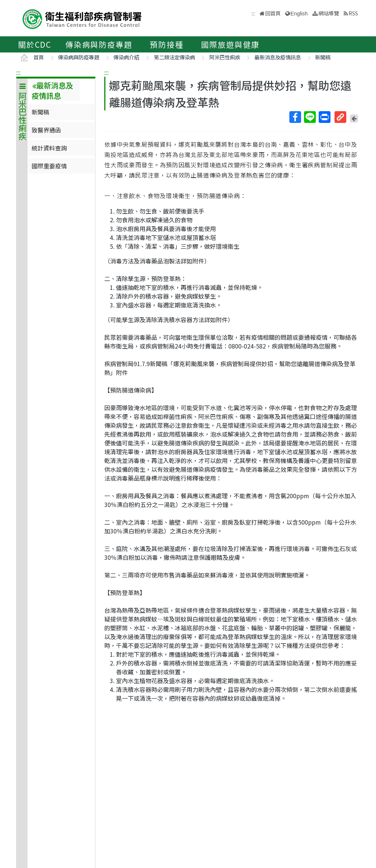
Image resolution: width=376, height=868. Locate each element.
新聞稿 (323, 57)
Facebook (295, 117)
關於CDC (35, 44)
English (299, 14)
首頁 (39, 57)
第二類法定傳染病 (174, 57)
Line (310, 117)
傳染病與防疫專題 (99, 44)
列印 (324, 117)
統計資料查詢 (49, 148)
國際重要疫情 (49, 166)
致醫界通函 (46, 130)
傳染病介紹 (126, 57)
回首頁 (273, 13)
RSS (353, 13)
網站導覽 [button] (329, 13)
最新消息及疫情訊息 (278, 57)
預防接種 (167, 44)
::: (18, 72)
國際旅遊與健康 (231, 44)
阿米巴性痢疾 (225, 57)
